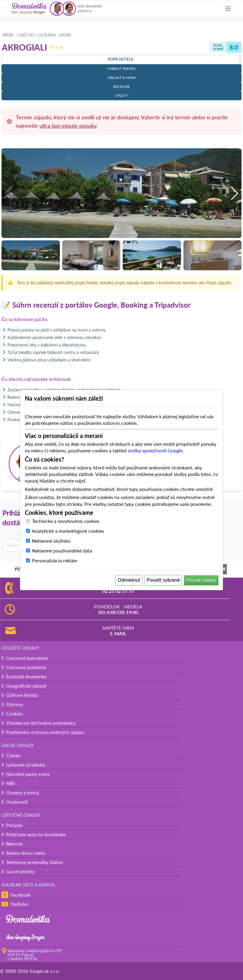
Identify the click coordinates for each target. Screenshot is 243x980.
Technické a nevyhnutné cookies (66, 521)
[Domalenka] (29, 9)
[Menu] (228, 9)
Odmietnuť (129, 580)
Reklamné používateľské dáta (62, 551)
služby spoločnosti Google (155, 450)
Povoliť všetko (201, 580)
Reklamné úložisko (51, 541)
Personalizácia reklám (55, 560)
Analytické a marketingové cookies (68, 531)
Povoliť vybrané (163, 580)
